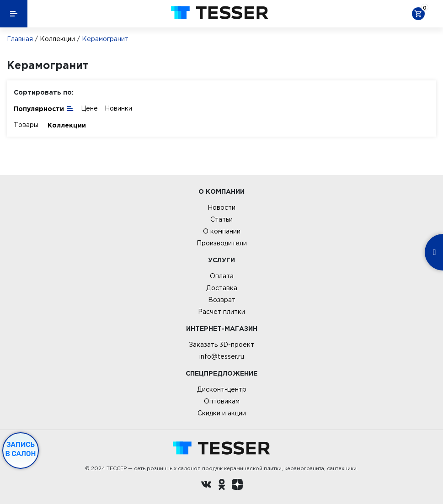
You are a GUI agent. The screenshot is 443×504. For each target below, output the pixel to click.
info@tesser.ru (222, 356)
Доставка (222, 288)
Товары (26, 125)
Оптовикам (222, 401)
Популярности (44, 108)
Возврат (222, 300)
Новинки (118, 108)
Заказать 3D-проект (221, 345)
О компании (222, 231)
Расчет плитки (221, 312)
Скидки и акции (222, 413)
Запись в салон (21, 449)
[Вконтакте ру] (206, 486)
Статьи (221, 219)
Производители (222, 243)
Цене (89, 108)
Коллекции (57, 39)
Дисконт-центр (222, 389)
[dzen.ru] (237, 486)
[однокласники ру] (222, 486)
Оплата (222, 276)
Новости (221, 207)
